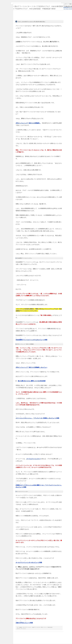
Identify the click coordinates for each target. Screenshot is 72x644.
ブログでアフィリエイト (27, 627)
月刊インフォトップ (44, 627)
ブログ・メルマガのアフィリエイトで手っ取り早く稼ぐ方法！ (31, 22)
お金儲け (21, 627)
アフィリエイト (23, 629)
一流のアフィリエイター (36, 627)
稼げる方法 (50, 627)
